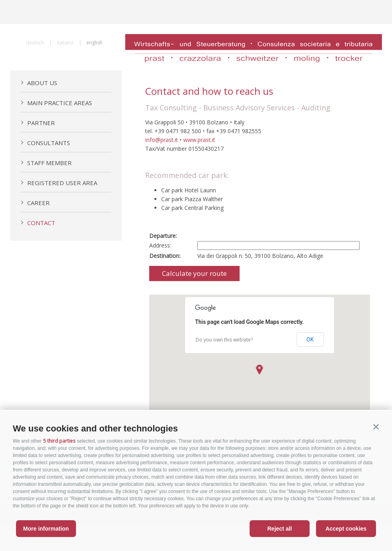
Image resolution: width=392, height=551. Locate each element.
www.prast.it (199, 140)
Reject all (279, 529)
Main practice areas (56, 103)
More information (46, 529)
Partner (38, 123)
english (94, 43)
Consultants (45, 143)
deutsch (35, 43)
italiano (65, 43)
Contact (38, 223)
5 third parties (59, 441)
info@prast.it (162, 140)
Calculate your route (194, 273)
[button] (376, 427)
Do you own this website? (224, 340)
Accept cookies (346, 529)
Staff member (46, 163)
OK (310, 339)
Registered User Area (59, 183)
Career (35, 203)
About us (39, 83)
